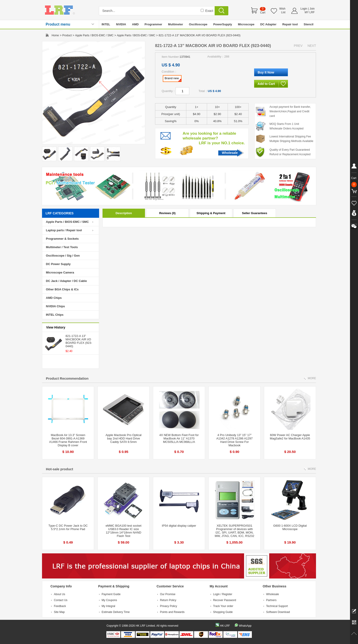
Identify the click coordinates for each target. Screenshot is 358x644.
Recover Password (225, 600)
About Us (59, 594)
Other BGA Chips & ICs (62, 289)
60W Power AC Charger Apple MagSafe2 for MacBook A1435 (290, 437)
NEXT (312, 46)
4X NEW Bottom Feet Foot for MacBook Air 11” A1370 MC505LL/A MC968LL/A (179, 438)
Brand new (173, 79)
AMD (135, 24)
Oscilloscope (198, 24)
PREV (298, 46)
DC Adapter (268, 24)
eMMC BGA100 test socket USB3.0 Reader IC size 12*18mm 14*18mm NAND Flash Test (124, 531)
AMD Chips (54, 298)
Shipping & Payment (211, 213)
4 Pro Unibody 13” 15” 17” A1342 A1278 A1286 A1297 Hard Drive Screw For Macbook (234, 440)
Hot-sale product (59, 469)
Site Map (59, 612)
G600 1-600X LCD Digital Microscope (290, 527)
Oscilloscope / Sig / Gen (63, 256)
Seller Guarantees (255, 213)
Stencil (309, 24)
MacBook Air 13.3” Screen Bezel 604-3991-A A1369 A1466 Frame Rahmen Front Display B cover (68, 440)
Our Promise (168, 594)
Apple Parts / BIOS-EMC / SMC (94, 35)
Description (124, 213)
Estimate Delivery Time (116, 612)
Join (312, 9)
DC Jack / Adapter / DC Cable (66, 281)
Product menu (58, 24)
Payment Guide (111, 594)
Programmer (153, 24)
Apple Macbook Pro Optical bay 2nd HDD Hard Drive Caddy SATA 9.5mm (124, 438)
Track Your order (223, 606)
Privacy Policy (169, 606)
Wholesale (230, 153)
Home (55, 35)
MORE (312, 378)
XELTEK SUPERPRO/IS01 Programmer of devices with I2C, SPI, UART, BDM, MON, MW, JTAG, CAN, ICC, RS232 (234, 531)
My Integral (108, 606)
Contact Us (61, 600)
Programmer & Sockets (62, 239)
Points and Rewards (172, 612)
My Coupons (109, 600)
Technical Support (277, 606)
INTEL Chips (55, 315)
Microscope (246, 24)
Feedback (60, 606)
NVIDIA (121, 24)
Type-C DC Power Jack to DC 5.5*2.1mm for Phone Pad (68, 527)
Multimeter (176, 24)
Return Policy (168, 600)
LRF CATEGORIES (60, 213)
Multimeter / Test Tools (62, 247)
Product (67, 35)
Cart (263, 13)
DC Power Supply (58, 264)
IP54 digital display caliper (179, 526)
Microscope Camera (60, 272)
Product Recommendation (67, 378)
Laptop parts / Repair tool (64, 230)
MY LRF (310, 12)
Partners (271, 600)
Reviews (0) (167, 213)
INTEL (106, 24)
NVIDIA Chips (55, 306)
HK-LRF (225, 626)
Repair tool (290, 24)
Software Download (278, 612)
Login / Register (223, 594)
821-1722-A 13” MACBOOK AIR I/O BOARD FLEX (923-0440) (79, 341)
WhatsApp (245, 626)
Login (304, 9)
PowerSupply (223, 24)
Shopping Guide (223, 612)
